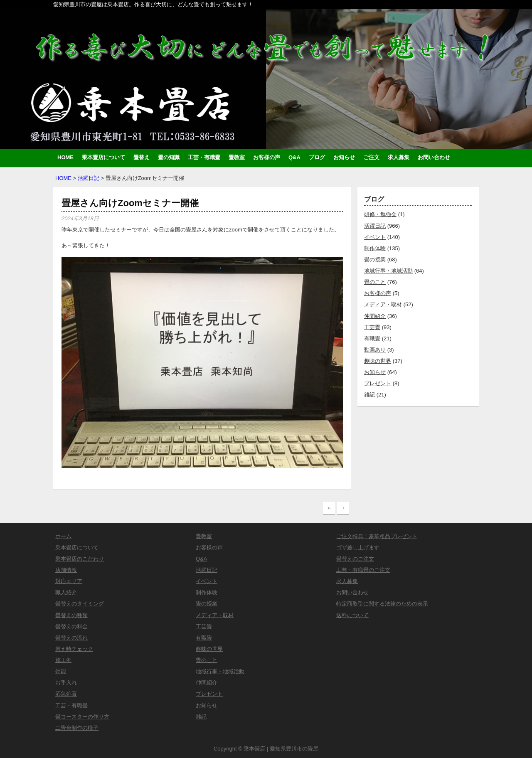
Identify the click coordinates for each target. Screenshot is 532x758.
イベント (375, 237)
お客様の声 (267, 157)
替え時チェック (74, 649)
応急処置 (66, 694)
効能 (61, 671)
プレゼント (378, 383)
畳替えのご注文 (355, 559)
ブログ (317, 157)
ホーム (63, 536)
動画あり (375, 350)
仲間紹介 (375, 316)
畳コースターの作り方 (82, 717)
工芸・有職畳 (204, 157)
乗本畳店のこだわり (80, 559)
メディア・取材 (383, 304)
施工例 (63, 660)
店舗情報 (66, 570)
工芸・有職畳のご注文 (363, 570)
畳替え (142, 157)
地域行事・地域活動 (388, 271)
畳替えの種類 (71, 615)
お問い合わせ (434, 157)
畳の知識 (169, 157)
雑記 (369, 395)
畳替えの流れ (71, 638)
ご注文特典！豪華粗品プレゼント (377, 536)
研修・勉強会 (380, 214)
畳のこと (375, 282)
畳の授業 (375, 260)
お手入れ (66, 683)
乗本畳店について (103, 157)
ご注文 (371, 157)
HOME (65, 157)
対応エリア (69, 581)
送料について (352, 615)
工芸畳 (372, 327)
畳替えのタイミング (80, 604)
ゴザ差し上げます (358, 548)
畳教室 (237, 157)
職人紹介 (66, 592)
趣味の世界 (378, 361)
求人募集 (399, 157)
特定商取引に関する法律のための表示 (382, 604)
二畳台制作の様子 (77, 728)
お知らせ (344, 157)
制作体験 (375, 248)
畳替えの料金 (71, 626)
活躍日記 (89, 178)
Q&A (294, 157)
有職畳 (372, 338)
